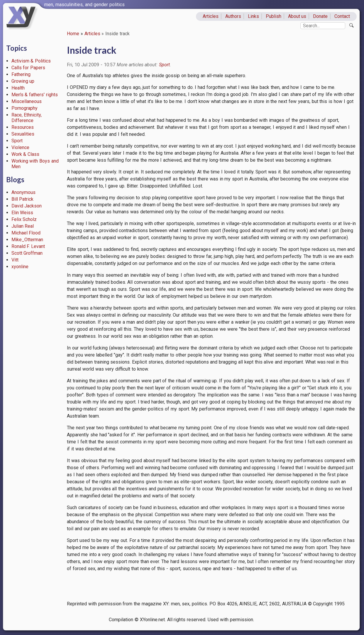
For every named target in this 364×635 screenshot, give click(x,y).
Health (18, 88)
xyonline (20, 267)
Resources (23, 127)
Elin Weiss (22, 213)
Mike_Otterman (27, 240)
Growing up (23, 81)
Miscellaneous (27, 101)
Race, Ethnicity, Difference (27, 118)
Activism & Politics (31, 61)
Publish (274, 16)
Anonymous (23, 192)
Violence (20, 147)
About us (297, 16)
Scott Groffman (27, 253)
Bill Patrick (23, 199)
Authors (233, 16)
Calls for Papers (28, 68)
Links (253, 16)
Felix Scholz (24, 219)
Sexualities (23, 134)
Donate (320, 16)
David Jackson (27, 206)
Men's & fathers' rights (35, 95)
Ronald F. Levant (28, 246)
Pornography (24, 108)
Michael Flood (26, 233)
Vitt (15, 260)
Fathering (21, 74)
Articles (211, 16)
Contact (342, 16)
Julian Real (23, 226)
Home (73, 34)
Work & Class (26, 154)
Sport (17, 141)
